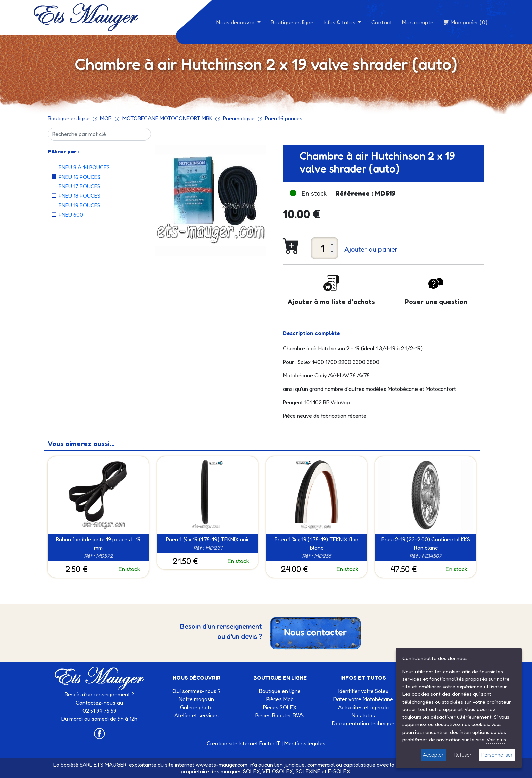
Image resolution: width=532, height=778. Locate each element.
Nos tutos (363, 715)
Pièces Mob (280, 699)
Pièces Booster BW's (280, 715)
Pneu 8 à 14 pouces (84, 167)
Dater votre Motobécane (363, 699)
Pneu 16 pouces (284, 118)
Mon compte (418, 22)
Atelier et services (196, 715)
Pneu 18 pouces (79, 196)
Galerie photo (196, 707)
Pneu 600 (71, 215)
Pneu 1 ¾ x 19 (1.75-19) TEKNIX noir (208, 539)
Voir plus (496, 739)
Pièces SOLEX (280, 707)
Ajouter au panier (371, 249)
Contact (382, 22)
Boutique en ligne (292, 22)
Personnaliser (497, 755)
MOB (106, 118)
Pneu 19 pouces (79, 205)
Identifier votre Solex (363, 691)
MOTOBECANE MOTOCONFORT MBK (167, 118)
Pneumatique (239, 118)
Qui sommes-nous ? (196, 691)
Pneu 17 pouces (79, 186)
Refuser (463, 755)
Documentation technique (363, 723)
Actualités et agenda (363, 707)
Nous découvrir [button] (236, 22)
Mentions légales (305, 743)
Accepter (433, 755)
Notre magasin (196, 699)
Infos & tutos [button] (340, 22)
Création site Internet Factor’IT (244, 743)
